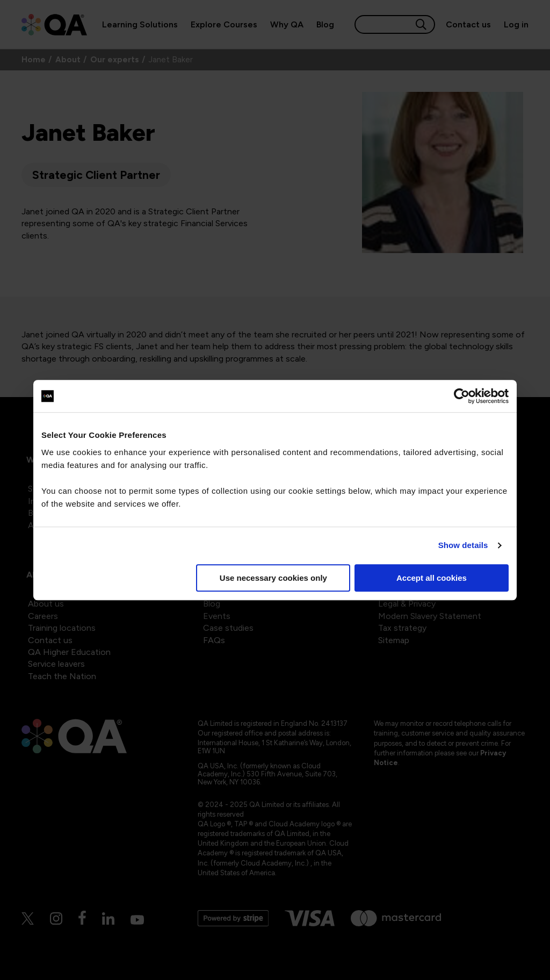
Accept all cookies (432, 578)
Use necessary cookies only (273, 578)
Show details (463, 545)
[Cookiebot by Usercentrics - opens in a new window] (462, 396)
